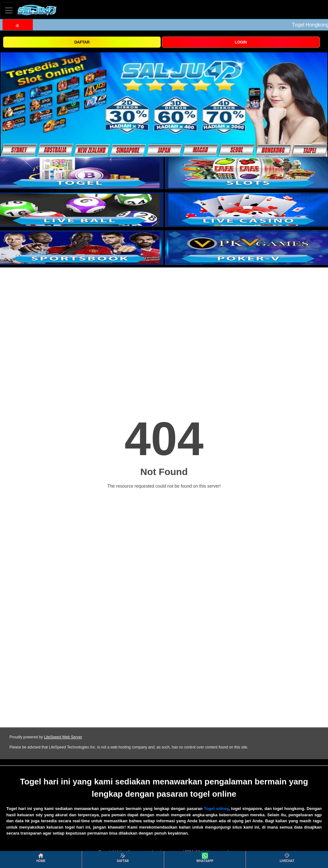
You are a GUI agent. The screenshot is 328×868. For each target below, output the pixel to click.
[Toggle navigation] (9, 10)
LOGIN (241, 42)
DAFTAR (82, 42)
